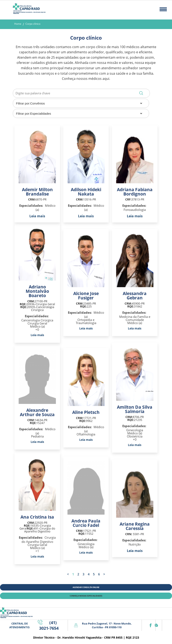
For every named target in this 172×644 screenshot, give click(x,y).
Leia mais (37, 216)
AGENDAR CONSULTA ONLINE (86, 587)
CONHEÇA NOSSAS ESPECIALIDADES (86, 596)
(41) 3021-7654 (49, 625)
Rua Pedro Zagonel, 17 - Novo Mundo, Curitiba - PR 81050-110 (107, 625)
